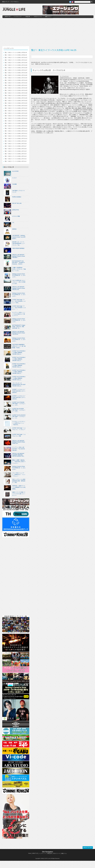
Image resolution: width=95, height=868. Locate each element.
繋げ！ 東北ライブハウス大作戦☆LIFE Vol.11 (16, 136)
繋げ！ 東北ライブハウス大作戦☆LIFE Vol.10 (16, 139)
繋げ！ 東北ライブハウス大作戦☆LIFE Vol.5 (16, 151)
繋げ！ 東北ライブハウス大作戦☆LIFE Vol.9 (16, 141)
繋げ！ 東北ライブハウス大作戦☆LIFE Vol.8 (16, 144)
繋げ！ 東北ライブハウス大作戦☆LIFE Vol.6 (16, 149)
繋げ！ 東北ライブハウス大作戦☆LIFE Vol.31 (16, 85)
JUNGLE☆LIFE (14, 10)
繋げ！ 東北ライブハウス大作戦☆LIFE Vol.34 (16, 78)
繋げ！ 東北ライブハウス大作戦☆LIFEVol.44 (16, 53)
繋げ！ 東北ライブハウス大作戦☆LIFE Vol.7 (16, 146)
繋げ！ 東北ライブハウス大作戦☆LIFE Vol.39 (16, 65)
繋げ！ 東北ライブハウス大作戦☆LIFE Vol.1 (16, 161)
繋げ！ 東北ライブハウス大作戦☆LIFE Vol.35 (16, 75)
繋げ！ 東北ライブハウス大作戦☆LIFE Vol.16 (16, 123)
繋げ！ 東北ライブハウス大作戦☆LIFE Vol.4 (16, 154)
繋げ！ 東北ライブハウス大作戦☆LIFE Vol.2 (16, 159)
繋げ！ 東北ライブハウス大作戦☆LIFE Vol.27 (16, 96)
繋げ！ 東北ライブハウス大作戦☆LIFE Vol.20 (16, 113)
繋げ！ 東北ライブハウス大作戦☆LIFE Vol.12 (16, 133)
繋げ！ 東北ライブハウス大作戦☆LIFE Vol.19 (16, 116)
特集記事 (28, 17)
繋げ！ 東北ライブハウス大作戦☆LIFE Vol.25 (16, 101)
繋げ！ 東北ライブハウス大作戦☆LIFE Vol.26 (16, 98)
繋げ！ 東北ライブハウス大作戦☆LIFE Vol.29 (16, 90)
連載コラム (48, 17)
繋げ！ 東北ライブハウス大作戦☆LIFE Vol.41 (16, 60)
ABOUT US (8, 17)
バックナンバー (18, 17)
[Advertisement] (48, 32)
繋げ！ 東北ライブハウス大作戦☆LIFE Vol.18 (16, 118)
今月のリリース (38, 17)
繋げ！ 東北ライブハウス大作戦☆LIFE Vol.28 (16, 93)
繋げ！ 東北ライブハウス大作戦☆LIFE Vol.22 (16, 108)
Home (30, 853)
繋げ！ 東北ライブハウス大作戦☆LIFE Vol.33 (16, 80)
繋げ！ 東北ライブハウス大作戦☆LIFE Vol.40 (16, 63)
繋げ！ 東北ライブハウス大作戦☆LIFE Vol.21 (16, 111)
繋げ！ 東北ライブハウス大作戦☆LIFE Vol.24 (16, 103)
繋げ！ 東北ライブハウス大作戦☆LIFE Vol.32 (16, 83)
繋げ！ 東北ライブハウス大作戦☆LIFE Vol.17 (16, 121)
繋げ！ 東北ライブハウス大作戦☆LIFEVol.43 (16, 55)
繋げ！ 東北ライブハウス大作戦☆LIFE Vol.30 (16, 88)
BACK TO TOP (88, 847)
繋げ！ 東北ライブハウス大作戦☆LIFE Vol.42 (16, 58)
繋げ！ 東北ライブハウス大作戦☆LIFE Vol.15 (16, 126)
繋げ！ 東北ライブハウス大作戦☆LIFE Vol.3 (16, 156)
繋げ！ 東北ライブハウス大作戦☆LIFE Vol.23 (16, 106)
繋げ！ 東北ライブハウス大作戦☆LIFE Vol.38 (16, 68)
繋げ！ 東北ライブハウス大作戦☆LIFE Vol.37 (16, 70)
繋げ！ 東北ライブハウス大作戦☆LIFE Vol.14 (16, 128)
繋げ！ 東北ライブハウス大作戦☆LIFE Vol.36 (16, 73)
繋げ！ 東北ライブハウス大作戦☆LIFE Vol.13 (16, 131)
